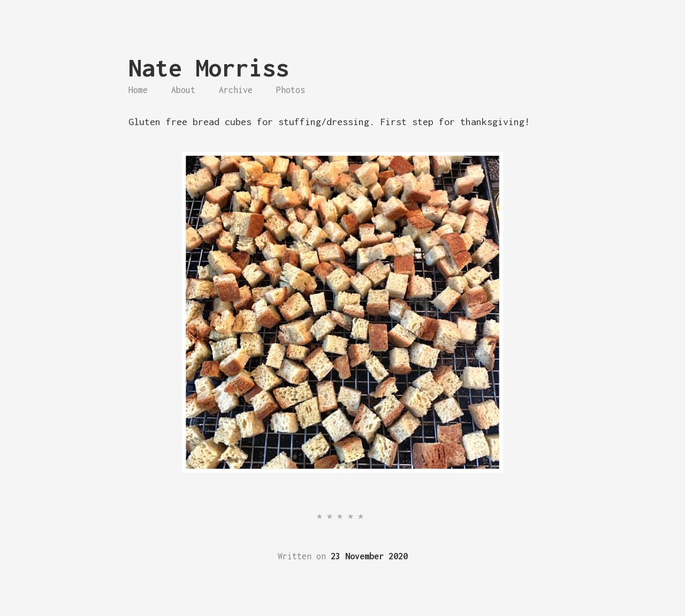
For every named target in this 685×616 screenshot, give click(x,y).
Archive (236, 90)
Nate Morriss (209, 68)
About (183, 90)
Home (138, 90)
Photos (291, 90)
